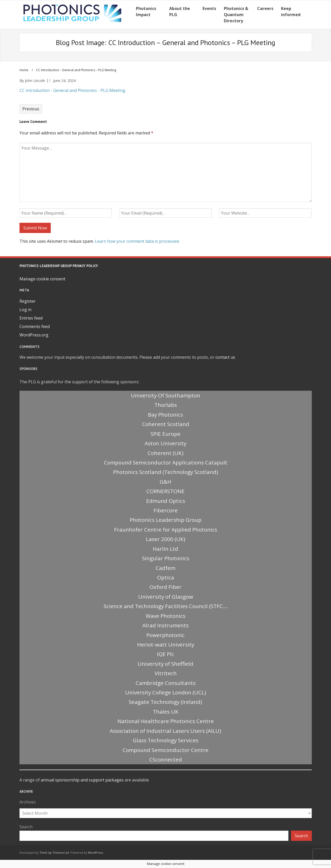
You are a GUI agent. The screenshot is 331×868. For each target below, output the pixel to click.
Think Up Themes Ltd (54, 853)
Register (28, 301)
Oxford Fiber (165, 587)
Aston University (165, 443)
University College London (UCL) (166, 692)
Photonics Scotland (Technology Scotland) (166, 472)
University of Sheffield (165, 664)
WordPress (95, 853)
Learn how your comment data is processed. (137, 241)
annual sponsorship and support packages (82, 780)
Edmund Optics (166, 501)
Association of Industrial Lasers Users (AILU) (165, 731)
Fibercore (166, 510)
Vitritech (166, 673)
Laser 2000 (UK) (166, 539)
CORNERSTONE (165, 491)
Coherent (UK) (166, 453)
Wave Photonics (165, 616)
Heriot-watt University (166, 644)
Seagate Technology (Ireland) (165, 702)
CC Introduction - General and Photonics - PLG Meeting (72, 90)
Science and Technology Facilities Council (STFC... (165, 606)
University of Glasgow (166, 597)
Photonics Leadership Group (166, 520)
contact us (225, 357)
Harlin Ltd (165, 549)
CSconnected (166, 759)
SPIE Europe (165, 434)
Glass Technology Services (166, 740)
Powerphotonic (165, 635)
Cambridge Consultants (166, 683)
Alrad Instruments (165, 625)
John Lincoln (35, 81)
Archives (28, 802)
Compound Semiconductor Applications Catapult (166, 462)
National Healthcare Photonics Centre (166, 721)
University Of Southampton (165, 395)
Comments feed (35, 326)
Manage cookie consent (42, 279)
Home (24, 70)
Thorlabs (166, 405)
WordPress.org (34, 335)
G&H (165, 482)
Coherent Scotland (166, 424)
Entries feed (31, 318)
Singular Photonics (166, 558)
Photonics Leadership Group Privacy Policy (59, 266)
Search (26, 827)
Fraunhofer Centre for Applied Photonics (166, 530)
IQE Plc (165, 654)
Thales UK (166, 712)
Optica (166, 577)
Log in (26, 310)
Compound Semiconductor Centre (165, 750)
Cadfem (165, 568)
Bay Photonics (165, 415)
